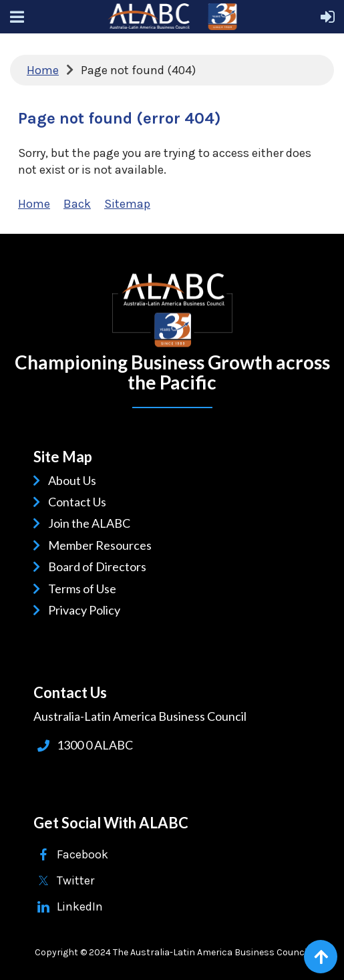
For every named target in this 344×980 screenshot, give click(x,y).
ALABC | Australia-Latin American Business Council (172, 310)
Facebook (82, 854)
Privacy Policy (87, 610)
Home (43, 70)
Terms (67, 589)
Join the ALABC (92, 523)
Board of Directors (100, 566)
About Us (74, 480)
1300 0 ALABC (95, 745)
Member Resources (102, 545)
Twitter (75, 880)
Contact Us (79, 502)
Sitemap (127, 204)
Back (77, 204)
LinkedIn (80, 907)
